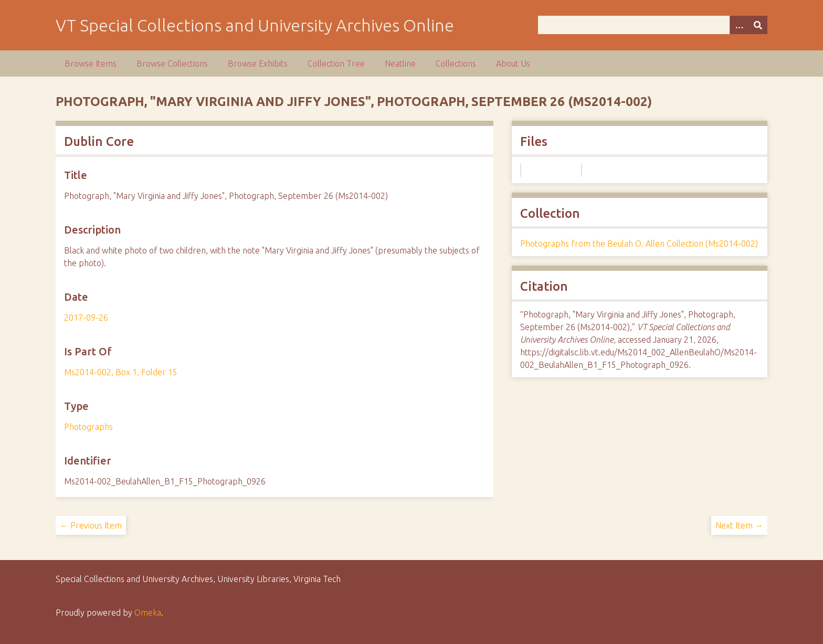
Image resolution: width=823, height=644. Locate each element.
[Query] (652, 25)
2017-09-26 (86, 318)
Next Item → (739, 525)
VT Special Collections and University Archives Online (255, 25)
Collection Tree (336, 64)
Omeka (148, 613)
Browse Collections (172, 64)
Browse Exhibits (258, 64)
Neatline (400, 64)
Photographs (88, 427)
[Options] (739, 25)
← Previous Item (91, 525)
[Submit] (758, 25)
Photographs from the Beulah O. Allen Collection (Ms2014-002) (639, 244)
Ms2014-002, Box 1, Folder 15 (121, 372)
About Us (513, 64)
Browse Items (91, 64)
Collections (456, 64)
